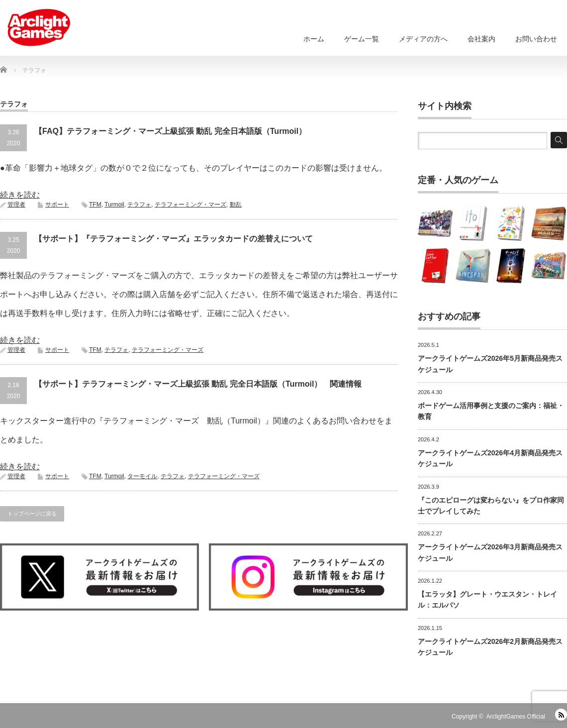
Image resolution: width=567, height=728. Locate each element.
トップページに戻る (32, 514)
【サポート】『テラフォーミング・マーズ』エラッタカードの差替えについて (174, 239)
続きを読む (20, 195)
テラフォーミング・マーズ (190, 205)
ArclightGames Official (516, 717)
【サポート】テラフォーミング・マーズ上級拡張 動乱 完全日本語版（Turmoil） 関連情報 (198, 384)
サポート (57, 205)
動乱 (236, 205)
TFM (95, 205)
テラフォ (139, 205)
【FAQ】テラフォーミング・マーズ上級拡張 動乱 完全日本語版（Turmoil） (170, 131)
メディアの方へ (423, 39)
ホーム (314, 39)
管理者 (16, 205)
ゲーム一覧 (362, 39)
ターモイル (142, 476)
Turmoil (114, 205)
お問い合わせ (536, 39)
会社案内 (481, 39)
